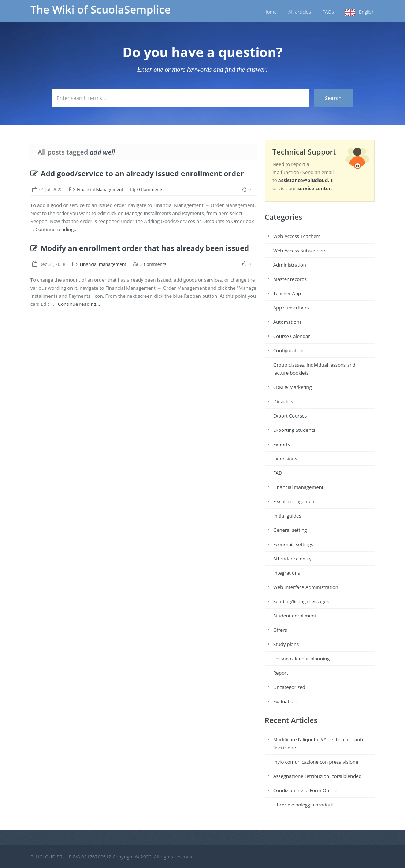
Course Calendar (292, 336)
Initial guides (287, 516)
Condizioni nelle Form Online (305, 790)
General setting (290, 530)
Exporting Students (294, 430)
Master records (290, 279)
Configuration (288, 350)
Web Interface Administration (306, 587)
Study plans (286, 644)
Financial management (103, 264)
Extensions (285, 459)
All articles (300, 12)
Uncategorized (289, 687)
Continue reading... (57, 229)
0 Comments (150, 190)
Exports (282, 444)
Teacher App (287, 293)
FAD (278, 473)
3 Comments (153, 264)
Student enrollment (295, 616)
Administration (290, 265)
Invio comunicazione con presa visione (316, 762)
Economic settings (293, 544)
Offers (280, 630)
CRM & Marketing (292, 387)
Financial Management (100, 190)
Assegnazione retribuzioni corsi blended (317, 776)
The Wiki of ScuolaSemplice (101, 10)
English (367, 12)
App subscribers (291, 308)
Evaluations (286, 701)
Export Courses (290, 416)
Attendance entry (292, 559)
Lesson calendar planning (301, 659)
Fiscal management (295, 501)
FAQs (328, 12)
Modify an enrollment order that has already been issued (140, 248)
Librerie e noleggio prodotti (303, 805)
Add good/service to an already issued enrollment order (137, 173)
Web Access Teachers (297, 236)
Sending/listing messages (301, 601)
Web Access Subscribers (300, 251)
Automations (287, 322)
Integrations (287, 573)
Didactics (283, 401)
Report (281, 673)
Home (270, 12)
